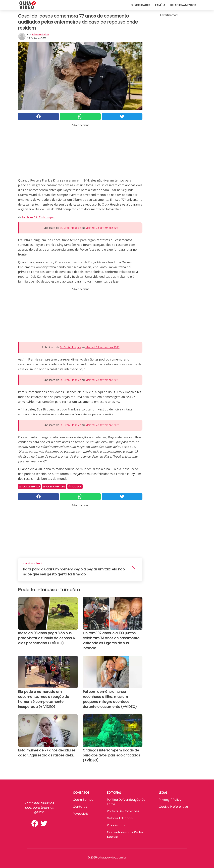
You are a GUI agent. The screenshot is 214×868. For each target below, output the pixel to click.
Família (160, 5)
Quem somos (83, 800)
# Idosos (75, 486)
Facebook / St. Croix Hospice (38, 217)
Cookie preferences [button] (173, 807)
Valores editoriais (120, 818)
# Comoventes (54, 486)
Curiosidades (140, 5)
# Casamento (29, 486)
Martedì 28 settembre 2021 (102, 228)
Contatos (80, 807)
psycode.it (80, 814)
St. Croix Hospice (70, 228)
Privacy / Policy (170, 800)
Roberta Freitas (40, 35)
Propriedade (116, 825)
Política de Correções (123, 811)
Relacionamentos (183, 5)
